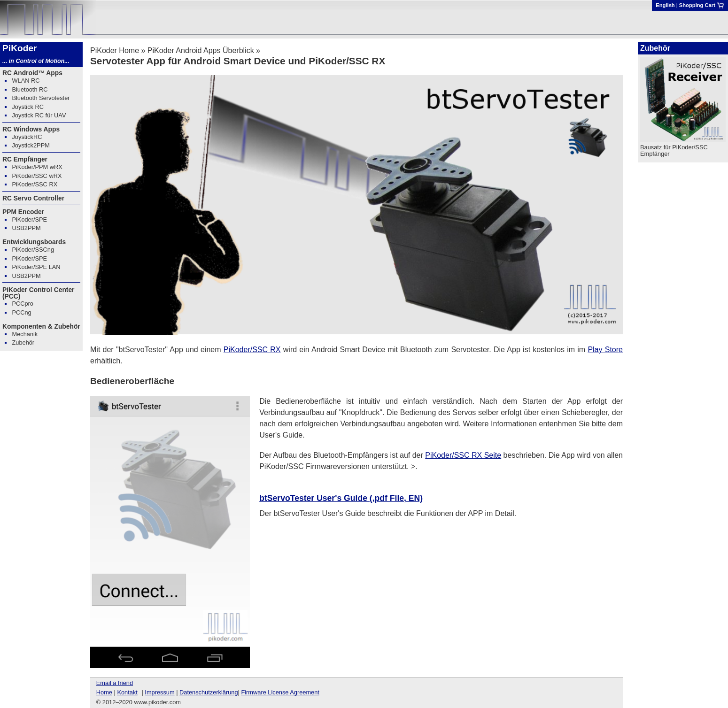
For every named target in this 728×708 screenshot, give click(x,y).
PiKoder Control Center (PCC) (38, 293)
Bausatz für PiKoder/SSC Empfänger (674, 150)
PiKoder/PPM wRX (37, 167)
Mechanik (25, 334)
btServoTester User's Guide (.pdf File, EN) (341, 498)
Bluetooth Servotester (41, 98)
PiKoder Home (115, 50)
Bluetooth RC (30, 89)
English (665, 5)
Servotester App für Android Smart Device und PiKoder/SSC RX (238, 61)
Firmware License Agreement (280, 692)
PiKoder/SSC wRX (37, 176)
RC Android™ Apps (32, 73)
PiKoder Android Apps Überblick (201, 50)
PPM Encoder (23, 212)
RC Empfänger (25, 159)
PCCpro (23, 304)
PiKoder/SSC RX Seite (463, 455)
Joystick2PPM (31, 145)
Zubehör (23, 342)
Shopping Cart (702, 5)
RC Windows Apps (31, 129)
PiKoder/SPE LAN (36, 267)
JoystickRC (27, 137)
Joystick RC (28, 107)
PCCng (21, 312)
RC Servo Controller (33, 198)
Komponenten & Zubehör (41, 326)
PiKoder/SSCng (33, 250)
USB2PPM (26, 228)
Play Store (605, 350)
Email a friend (115, 683)
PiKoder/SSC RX (252, 350)
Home (104, 692)
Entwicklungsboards (34, 242)
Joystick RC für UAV (39, 115)
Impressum (159, 692)
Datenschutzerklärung (209, 692)
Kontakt (127, 692)
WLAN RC (26, 81)
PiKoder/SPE (29, 219)
